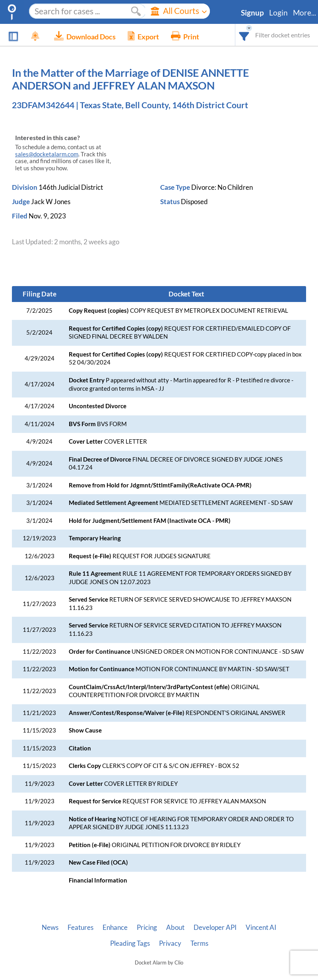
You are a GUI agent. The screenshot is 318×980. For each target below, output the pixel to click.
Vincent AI (261, 927)
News (50, 927)
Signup (252, 13)
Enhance (115, 927)
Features (80, 927)
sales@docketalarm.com (47, 154)
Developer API (215, 927)
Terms (199, 943)
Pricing (147, 927)
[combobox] (244, 35)
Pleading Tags (130, 943)
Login (278, 13)
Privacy (170, 943)
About (175, 927)
